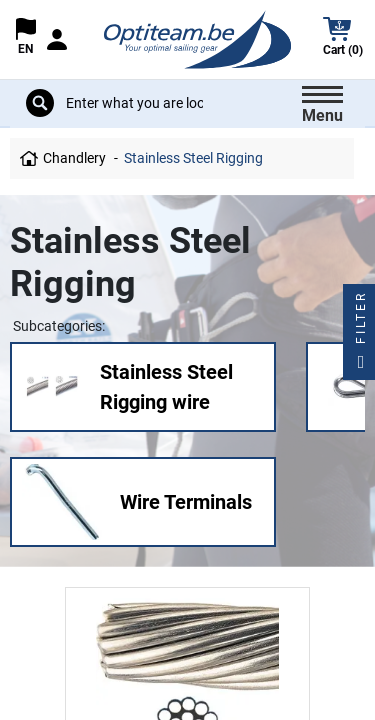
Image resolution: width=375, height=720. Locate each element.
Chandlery (74, 158)
